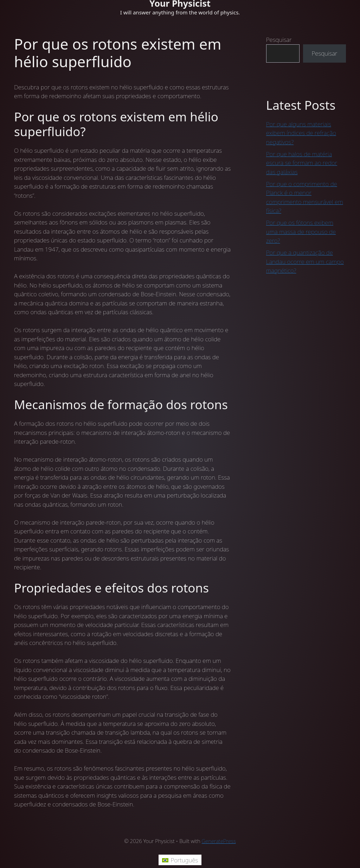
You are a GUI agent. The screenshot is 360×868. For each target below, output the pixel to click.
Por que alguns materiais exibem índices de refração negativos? (301, 133)
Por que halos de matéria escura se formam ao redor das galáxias (302, 163)
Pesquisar (279, 40)
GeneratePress (219, 841)
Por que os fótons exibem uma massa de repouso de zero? (301, 232)
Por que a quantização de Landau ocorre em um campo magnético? (305, 261)
